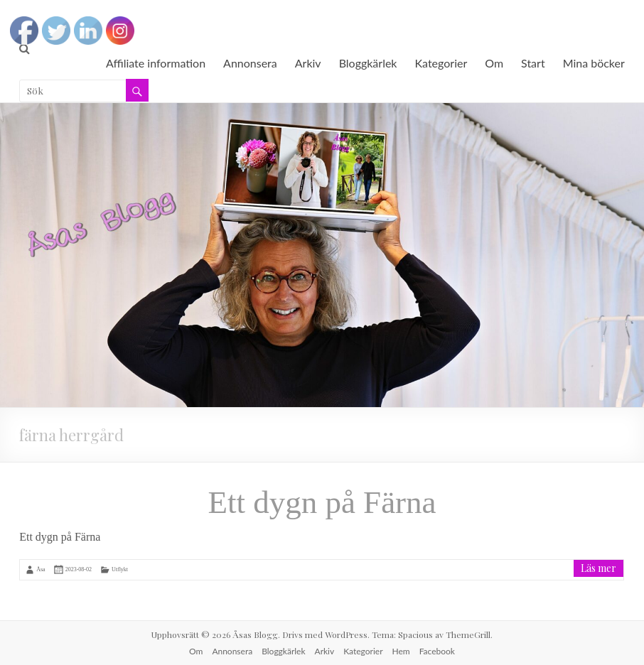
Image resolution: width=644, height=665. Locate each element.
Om (494, 63)
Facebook (437, 651)
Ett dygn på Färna (322, 502)
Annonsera (250, 63)
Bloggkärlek (368, 63)
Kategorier (441, 63)
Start (533, 63)
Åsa (41, 569)
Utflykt (120, 569)
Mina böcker (594, 63)
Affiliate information (156, 63)
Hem (401, 651)
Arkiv (308, 63)
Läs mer (599, 568)
